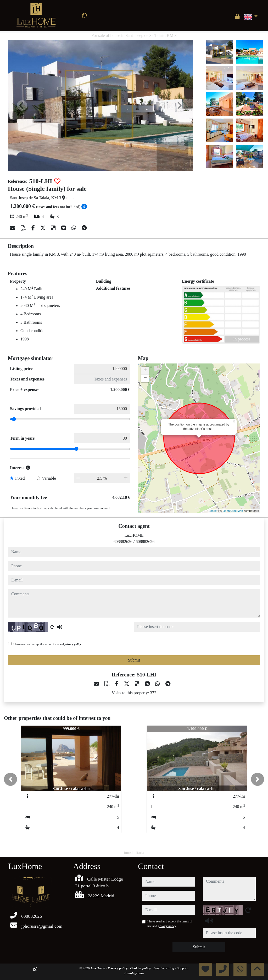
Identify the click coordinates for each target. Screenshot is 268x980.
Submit (134, 660)
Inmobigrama (134, 973)
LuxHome (98, 968)
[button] (10, 779)
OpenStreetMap (233, 511)
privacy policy (73, 644)
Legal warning (164, 968)
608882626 (123, 542)
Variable (49, 478)
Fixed (20, 478)
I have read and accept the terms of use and (47, 644)
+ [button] (145, 371)
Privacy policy (118, 968)
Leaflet (213, 511)
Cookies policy (141, 968)
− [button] (145, 378)
